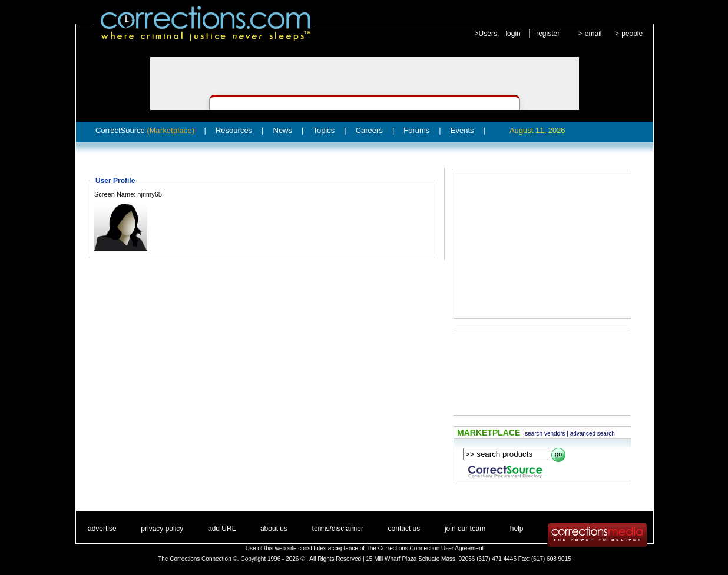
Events (462, 130)
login (513, 34)
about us (274, 529)
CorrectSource (145, 130)
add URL (222, 529)
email (593, 34)
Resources (234, 130)
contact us (404, 529)
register (548, 34)
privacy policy (162, 529)
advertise (102, 529)
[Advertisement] (542, 245)
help (517, 529)
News (283, 130)
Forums (416, 130)
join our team (465, 529)
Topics (324, 130)
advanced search (593, 433)
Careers (369, 130)
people (632, 34)
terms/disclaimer (338, 529)
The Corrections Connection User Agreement (425, 548)
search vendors (545, 433)
